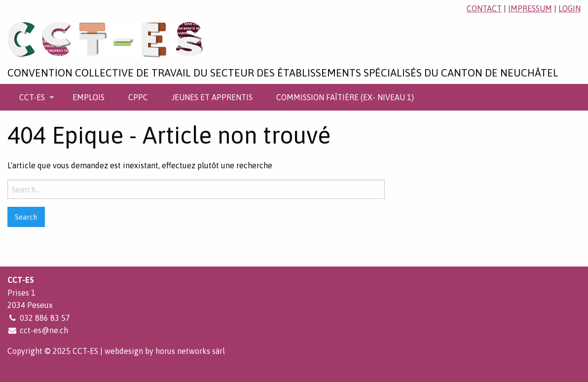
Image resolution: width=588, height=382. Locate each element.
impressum (530, 8)
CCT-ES (32, 97)
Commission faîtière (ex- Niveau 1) (345, 97)
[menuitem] (34, 97)
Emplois (89, 97)
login (570, 8)
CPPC (138, 97)
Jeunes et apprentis (212, 97)
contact (484, 8)
